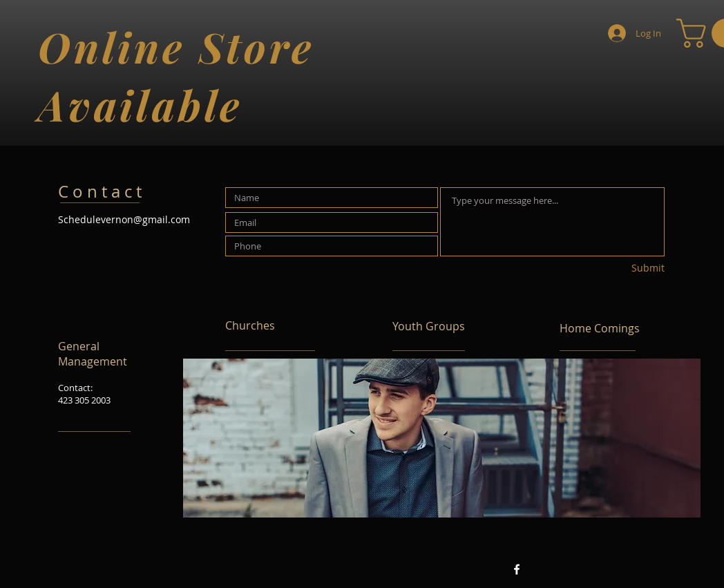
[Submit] (616, 268)
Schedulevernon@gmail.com (124, 219)
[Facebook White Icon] (517, 569)
